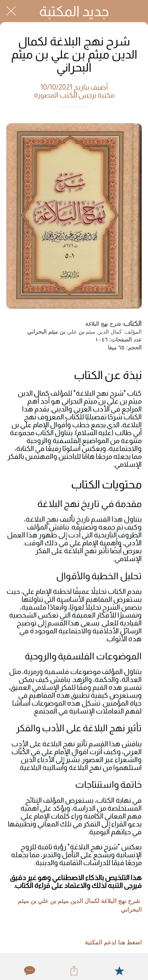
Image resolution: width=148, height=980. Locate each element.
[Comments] (29, 971)
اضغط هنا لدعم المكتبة (113, 942)
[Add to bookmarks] (119, 971)
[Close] (11, 11)
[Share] (74, 971)
